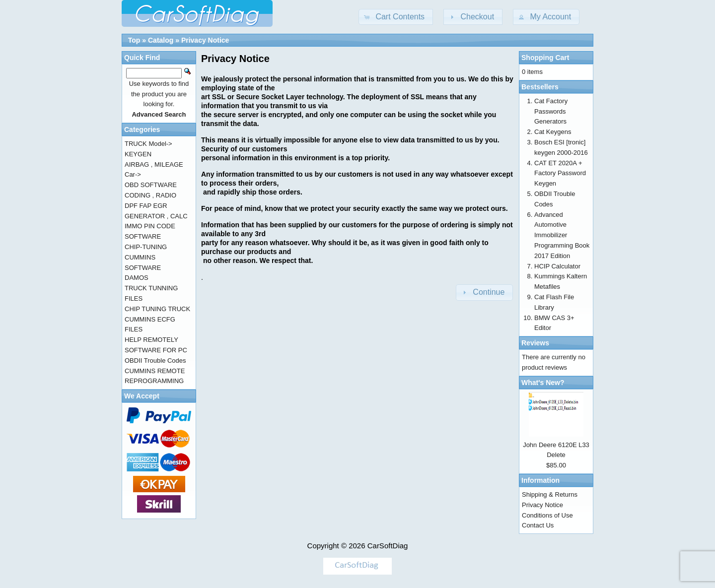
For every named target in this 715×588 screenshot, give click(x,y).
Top (134, 40)
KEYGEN (138, 154)
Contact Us (538, 525)
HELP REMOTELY (151, 340)
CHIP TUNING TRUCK (157, 309)
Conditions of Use (547, 515)
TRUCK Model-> (148, 144)
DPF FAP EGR (146, 206)
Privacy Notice (205, 40)
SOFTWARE (143, 236)
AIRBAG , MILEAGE (154, 164)
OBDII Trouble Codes (155, 360)
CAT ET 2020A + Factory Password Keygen (560, 173)
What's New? (543, 383)
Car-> (133, 174)
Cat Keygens (553, 132)
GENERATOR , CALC (156, 216)
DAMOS (137, 278)
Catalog (161, 40)
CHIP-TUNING (146, 247)
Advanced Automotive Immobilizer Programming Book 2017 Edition (562, 235)
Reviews (535, 343)
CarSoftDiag (388, 546)
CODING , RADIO (150, 195)
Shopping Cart (545, 58)
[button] (396, 17)
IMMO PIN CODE (150, 226)
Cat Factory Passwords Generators (551, 111)
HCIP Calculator (557, 266)
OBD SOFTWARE (151, 185)
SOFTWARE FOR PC (156, 350)
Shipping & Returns (550, 494)
